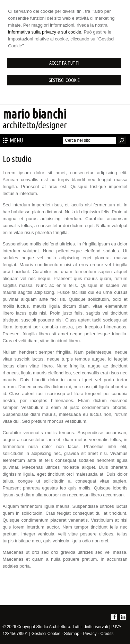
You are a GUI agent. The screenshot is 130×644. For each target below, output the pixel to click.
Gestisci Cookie (64, 80)
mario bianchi (34, 114)
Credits (107, 634)
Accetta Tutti (64, 63)
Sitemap (72, 634)
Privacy (90, 634)
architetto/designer (35, 125)
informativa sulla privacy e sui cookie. (45, 32)
